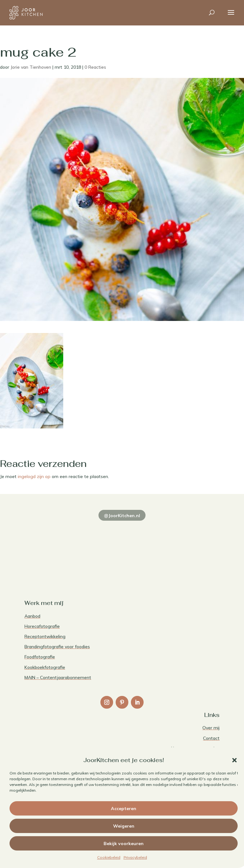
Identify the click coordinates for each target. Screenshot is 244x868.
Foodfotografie (40, 657)
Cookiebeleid (109, 857)
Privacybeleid (135, 857)
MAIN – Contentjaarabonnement (58, 677)
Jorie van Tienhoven (31, 67)
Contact (211, 738)
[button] (234, 760)
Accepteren (124, 809)
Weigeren (124, 826)
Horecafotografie (42, 626)
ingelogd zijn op (34, 476)
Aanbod (32, 616)
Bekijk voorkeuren (124, 844)
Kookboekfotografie (45, 667)
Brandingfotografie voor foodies (57, 647)
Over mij (211, 728)
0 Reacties (95, 67)
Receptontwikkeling (45, 636)
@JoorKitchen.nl (122, 516)
